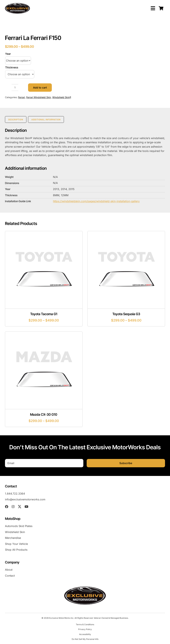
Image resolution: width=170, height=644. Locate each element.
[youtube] (26, 507)
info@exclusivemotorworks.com (25, 499)
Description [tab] (16, 119)
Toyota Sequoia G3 (126, 314)
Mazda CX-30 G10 (44, 415)
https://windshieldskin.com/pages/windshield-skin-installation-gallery (96, 201)
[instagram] (13, 507)
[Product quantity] (15, 88)
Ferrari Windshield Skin (39, 97)
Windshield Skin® (62, 97)
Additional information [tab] (46, 119)
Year (8, 54)
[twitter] (20, 507)
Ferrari (21, 97)
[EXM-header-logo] (17, 4)
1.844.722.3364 (15, 494)
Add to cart (40, 88)
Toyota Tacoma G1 (44, 314)
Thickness (12, 67)
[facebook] (7, 507)
